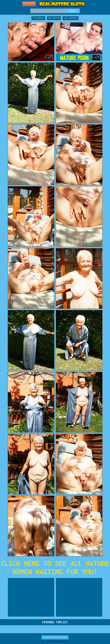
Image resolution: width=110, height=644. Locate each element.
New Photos (54, 18)
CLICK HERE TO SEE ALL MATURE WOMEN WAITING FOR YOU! (55, 567)
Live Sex (29, 4)
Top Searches (71, 18)
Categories (38, 18)
